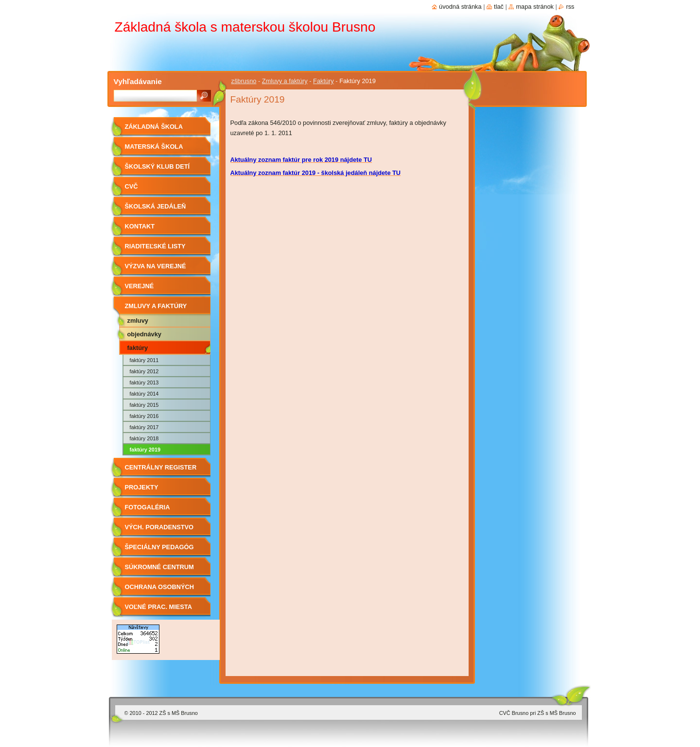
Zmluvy (138, 321)
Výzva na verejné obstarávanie (156, 269)
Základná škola (154, 127)
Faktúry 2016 (144, 416)
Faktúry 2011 (144, 360)
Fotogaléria (148, 507)
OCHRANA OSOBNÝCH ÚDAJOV (159, 590)
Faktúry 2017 (144, 427)
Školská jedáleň (156, 206)
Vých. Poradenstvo (159, 527)
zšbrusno (244, 81)
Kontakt (140, 226)
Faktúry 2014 (144, 394)
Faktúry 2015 (144, 405)
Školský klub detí (157, 166)
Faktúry (324, 81)
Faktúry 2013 (144, 382)
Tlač (499, 7)
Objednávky (144, 334)
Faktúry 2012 (144, 371)
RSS (570, 7)
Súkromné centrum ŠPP (159, 570)
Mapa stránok (535, 7)
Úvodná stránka (460, 7)
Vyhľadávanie (138, 81)
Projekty (142, 487)
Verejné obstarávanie (149, 289)
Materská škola (154, 147)
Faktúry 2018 (144, 438)
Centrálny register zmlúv (161, 471)
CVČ (131, 186)
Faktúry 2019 (145, 450)
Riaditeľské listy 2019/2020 (155, 250)
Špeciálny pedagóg (159, 547)
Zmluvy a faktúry (285, 81)
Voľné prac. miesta (158, 607)
